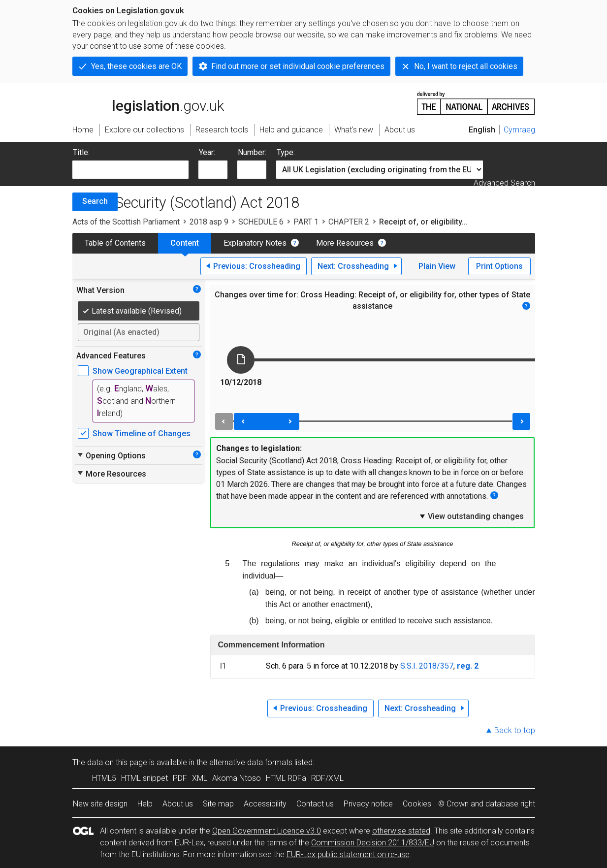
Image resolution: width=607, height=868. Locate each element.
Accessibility (265, 804)
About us (178, 804)
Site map (218, 804)
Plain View (437, 266)
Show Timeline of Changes (142, 434)
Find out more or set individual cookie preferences (298, 66)
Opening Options (111, 455)
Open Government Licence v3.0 (267, 831)
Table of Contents (115, 243)
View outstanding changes (471, 516)
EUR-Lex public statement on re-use (348, 854)
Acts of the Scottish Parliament (126, 222)
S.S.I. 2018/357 (427, 666)
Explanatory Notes (255, 243)
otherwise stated (401, 831)
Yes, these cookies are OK (136, 66)
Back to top (515, 730)
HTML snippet (144, 778)
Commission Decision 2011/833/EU (373, 843)
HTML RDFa (286, 778)
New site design (100, 804)
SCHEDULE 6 (261, 222)
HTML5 (104, 778)
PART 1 (306, 222)
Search (95, 201)
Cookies (417, 804)
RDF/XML (327, 778)
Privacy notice (368, 804)
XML (200, 778)
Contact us (315, 804)
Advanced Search (504, 183)
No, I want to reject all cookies (466, 66)
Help (145, 804)
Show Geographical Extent (140, 371)
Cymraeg (519, 130)
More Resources (345, 243)
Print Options (499, 266)
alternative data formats (251, 762)
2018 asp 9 (209, 222)
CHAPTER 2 (349, 222)
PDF (180, 778)
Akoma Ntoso (237, 778)
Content (185, 243)
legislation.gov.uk (148, 102)
